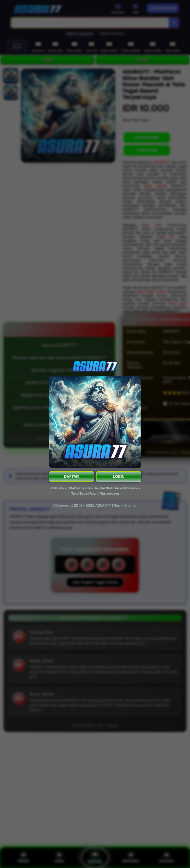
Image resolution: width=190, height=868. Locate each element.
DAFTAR (72, 477)
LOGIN (119, 477)
